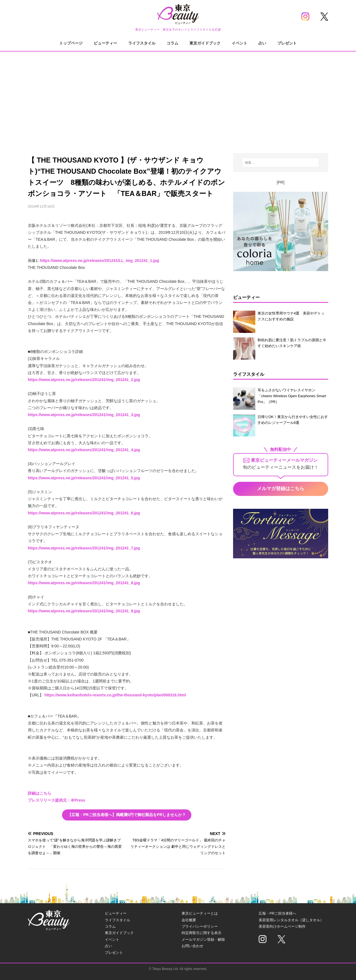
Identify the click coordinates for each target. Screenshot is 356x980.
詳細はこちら (39, 793)
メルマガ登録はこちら (281, 489)
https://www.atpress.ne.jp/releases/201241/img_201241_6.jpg (84, 513)
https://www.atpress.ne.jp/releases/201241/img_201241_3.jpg (84, 415)
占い (262, 43)
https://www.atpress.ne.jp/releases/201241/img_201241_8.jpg (84, 583)
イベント (239, 43)
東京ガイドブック (205, 43)
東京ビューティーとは (200, 913)
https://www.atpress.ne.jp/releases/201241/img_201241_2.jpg (84, 380)
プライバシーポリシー (200, 926)
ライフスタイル (142, 43)
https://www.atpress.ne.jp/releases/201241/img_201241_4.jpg (84, 450)
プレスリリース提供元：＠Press (56, 800)
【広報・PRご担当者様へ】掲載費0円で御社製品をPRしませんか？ (127, 815)
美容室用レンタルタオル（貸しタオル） (291, 920)
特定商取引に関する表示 (202, 933)
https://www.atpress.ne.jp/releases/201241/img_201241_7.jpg (84, 548)
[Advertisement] (178, 97)
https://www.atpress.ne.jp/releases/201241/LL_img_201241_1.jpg (100, 261)
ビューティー (105, 43)
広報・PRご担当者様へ (277, 913)
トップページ (71, 43)
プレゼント (287, 43)
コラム (172, 43)
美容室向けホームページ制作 (282, 926)
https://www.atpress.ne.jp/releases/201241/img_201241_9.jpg (84, 611)
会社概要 (189, 920)
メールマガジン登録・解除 (203, 940)
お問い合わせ (192, 946)
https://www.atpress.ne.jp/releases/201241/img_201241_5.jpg (84, 478)
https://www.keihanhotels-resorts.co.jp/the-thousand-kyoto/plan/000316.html (115, 695)
